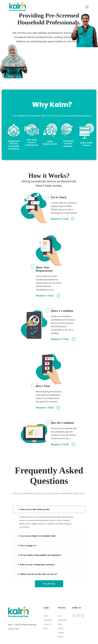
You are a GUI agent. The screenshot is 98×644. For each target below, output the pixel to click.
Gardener (61, 633)
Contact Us (47, 624)
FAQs (46, 628)
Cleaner (61, 628)
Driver (60, 624)
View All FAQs (49, 584)
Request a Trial (63, 219)
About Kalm (48, 620)
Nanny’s (61, 637)
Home (46, 616)
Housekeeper (62, 620)
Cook (60, 616)
